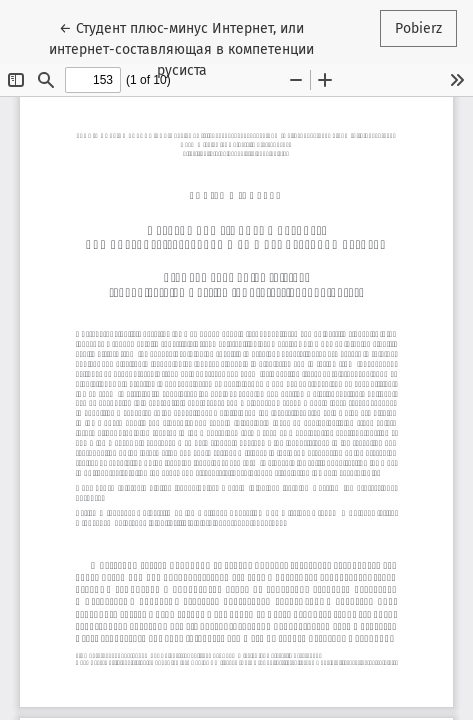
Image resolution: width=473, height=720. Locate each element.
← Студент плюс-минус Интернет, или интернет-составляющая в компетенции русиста (181, 48)
